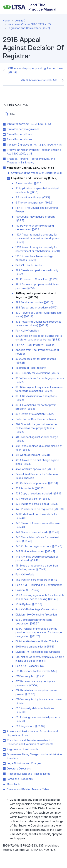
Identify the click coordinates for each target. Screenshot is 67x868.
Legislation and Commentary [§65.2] (29, 28)
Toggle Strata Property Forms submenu (4, 134)
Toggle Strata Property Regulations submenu (4, 129)
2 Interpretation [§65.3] (29, 183)
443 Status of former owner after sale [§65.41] (38, 525)
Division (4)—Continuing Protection (36, 615)
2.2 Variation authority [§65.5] (33, 197)
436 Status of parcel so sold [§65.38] (38, 504)
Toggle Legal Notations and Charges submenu (4, 764)
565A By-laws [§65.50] (29, 604)
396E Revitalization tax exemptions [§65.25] (36, 398)
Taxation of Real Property (31, 368)
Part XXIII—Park (25, 574)
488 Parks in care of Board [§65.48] (37, 580)
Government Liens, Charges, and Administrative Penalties (35, 756)
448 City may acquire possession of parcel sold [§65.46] (37, 558)
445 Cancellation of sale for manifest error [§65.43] (37, 539)
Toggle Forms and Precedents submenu (4, 779)
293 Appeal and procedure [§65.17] (37, 307)
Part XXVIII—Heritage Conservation (36, 609)
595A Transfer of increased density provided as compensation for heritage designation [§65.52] (39, 632)
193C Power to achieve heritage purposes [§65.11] (34, 258)
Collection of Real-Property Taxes (36, 419)
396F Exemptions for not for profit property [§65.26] (36, 407)
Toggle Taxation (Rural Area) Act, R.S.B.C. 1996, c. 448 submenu (4, 145)
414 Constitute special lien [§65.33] (36, 469)
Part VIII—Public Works (29, 265)
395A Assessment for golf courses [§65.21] (36, 361)
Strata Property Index (20, 139)
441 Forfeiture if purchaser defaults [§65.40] (36, 516)
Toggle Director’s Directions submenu (4, 769)
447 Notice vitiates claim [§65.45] (35, 551)
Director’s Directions (19, 768)
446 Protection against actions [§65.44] (39, 546)
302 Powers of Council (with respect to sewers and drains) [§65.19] (39, 323)
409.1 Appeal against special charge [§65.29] (37, 439)
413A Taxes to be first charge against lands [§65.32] (37, 462)
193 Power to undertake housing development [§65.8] (35, 227)
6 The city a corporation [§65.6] (34, 203)
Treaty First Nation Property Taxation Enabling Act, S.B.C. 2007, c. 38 (34, 152)
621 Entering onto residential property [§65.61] (38, 719)
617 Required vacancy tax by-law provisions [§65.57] (35, 683)
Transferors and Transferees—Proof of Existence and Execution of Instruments (30, 742)
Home (6, 20)
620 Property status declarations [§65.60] (35, 710)
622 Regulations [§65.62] (30, 726)
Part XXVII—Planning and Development (39, 585)
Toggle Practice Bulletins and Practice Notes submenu (4, 774)
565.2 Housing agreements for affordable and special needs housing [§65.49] (40, 597)
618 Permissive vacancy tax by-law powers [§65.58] (36, 692)
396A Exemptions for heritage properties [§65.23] (40, 380)
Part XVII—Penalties (27, 331)
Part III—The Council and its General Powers (37, 210)
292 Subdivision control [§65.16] (40, 80)
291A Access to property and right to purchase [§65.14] (35, 70)
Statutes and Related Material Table (28, 789)
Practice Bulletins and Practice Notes (29, 774)
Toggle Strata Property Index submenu (4, 140)
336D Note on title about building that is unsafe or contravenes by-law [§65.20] (39, 338)
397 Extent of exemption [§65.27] (35, 414)
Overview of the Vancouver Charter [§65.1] (37, 173)
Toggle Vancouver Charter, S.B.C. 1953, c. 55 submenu (4, 168)
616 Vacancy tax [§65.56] (31, 676)
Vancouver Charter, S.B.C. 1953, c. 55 (29, 24)
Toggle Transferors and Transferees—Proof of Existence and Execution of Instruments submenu (4, 741)
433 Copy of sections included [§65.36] (39, 493)
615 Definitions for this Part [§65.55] (36, 671)
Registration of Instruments (23, 749)
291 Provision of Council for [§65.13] (37, 279)
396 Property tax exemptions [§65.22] (38, 373)
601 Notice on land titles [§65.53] (35, 647)
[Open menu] (62, 7)
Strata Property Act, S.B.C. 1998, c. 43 (29, 124)
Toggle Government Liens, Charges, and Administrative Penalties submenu (4, 755)
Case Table (14, 784)
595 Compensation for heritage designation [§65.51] (34, 622)
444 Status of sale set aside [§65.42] (37, 532)
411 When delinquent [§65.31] (33, 455)
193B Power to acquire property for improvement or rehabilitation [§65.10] (38, 249)
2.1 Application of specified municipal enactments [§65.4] (37, 190)
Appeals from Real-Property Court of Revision (37, 352)
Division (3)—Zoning (28, 590)
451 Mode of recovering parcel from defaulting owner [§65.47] (37, 567)
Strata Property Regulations (23, 129)
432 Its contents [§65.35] (30, 488)
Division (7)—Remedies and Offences (38, 652)
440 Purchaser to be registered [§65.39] (40, 509)
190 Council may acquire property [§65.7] (35, 219)
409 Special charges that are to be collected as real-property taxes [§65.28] (36, 428)
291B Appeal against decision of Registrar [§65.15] (36, 295)
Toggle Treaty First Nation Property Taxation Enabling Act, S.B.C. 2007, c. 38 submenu (4, 150)
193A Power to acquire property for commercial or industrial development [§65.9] (38, 238)
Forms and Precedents (20, 779)
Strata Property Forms (20, 134)
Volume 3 (20, 20)
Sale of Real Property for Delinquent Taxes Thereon (37, 476)
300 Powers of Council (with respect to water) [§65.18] (39, 315)
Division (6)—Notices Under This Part (38, 641)
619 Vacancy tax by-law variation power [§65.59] (39, 701)
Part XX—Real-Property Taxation (35, 345)
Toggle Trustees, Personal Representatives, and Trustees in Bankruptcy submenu (4, 159)
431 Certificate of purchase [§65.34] (37, 483)
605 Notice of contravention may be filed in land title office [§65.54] (40, 659)
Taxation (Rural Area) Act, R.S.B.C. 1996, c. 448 (34, 145)
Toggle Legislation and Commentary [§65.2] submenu (8, 178)
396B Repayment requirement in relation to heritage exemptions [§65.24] (39, 389)
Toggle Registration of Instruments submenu (4, 749)
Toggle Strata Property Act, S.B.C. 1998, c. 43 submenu (4, 124)
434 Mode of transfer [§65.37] (34, 499)
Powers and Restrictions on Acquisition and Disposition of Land (32, 733)
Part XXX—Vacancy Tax (30, 666)
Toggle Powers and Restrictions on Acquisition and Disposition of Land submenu (4, 732)
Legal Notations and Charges (24, 763)
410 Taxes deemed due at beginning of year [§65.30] (39, 448)
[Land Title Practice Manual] (30, 7)
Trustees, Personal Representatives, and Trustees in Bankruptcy (31, 161)
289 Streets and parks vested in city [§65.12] (37, 272)
